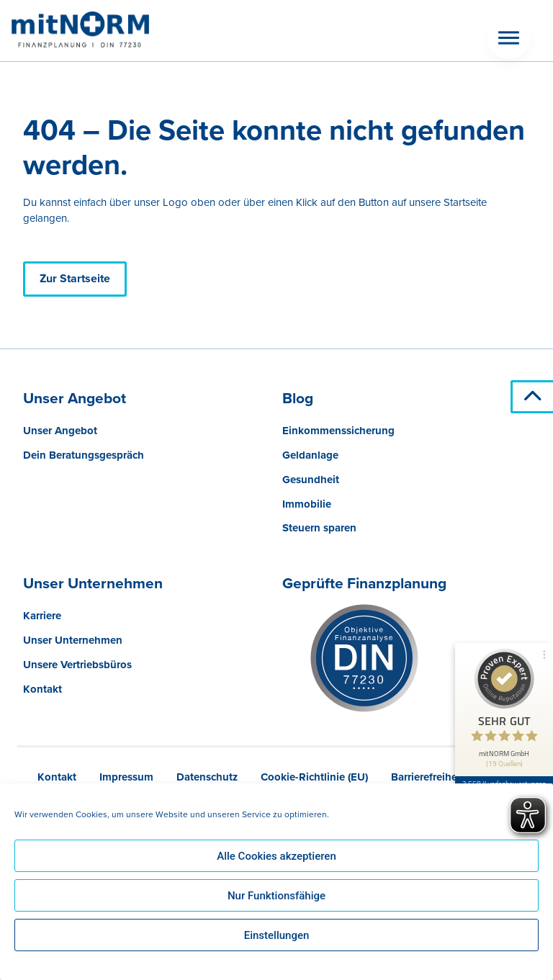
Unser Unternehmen (73, 640)
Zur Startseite (75, 279)
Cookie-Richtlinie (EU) (314, 777)
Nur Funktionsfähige (276, 896)
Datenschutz (207, 777)
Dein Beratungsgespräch (84, 455)
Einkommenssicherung (338, 431)
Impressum (126, 777)
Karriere (42, 616)
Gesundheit (311, 480)
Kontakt (42, 689)
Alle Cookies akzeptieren (276, 856)
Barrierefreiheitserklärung (453, 777)
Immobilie (307, 504)
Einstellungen (277, 935)
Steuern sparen (319, 528)
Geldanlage (310, 455)
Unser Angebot (60, 431)
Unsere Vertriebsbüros (77, 665)
